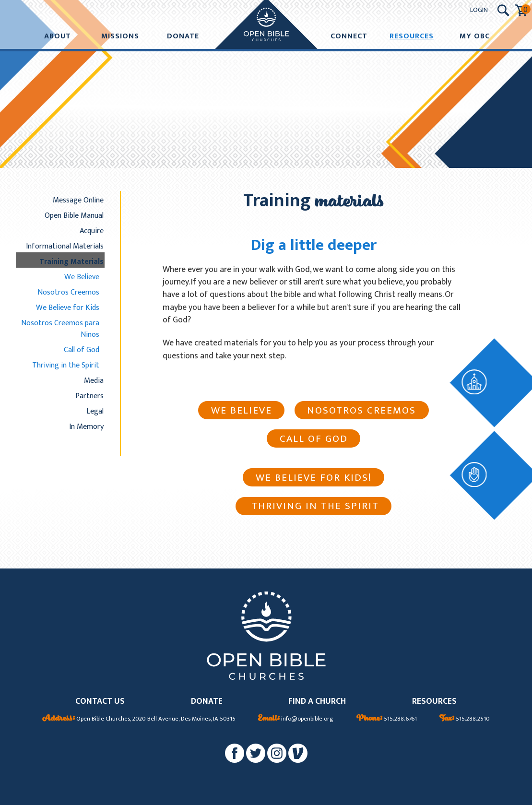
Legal (95, 411)
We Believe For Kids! (314, 478)
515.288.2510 (465, 719)
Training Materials (71, 261)
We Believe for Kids (68, 308)
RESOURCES (434, 702)
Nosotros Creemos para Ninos (60, 329)
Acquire (92, 231)
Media (94, 380)
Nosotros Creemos (68, 292)
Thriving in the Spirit (66, 365)
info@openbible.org (296, 719)
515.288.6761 (387, 719)
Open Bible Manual (74, 215)
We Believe (82, 277)
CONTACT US (100, 702)
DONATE (207, 702)
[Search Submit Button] (503, 10)
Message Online (78, 200)
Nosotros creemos (361, 410)
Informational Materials (65, 246)
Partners (89, 396)
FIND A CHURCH (317, 702)
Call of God (82, 350)
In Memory (86, 426)
